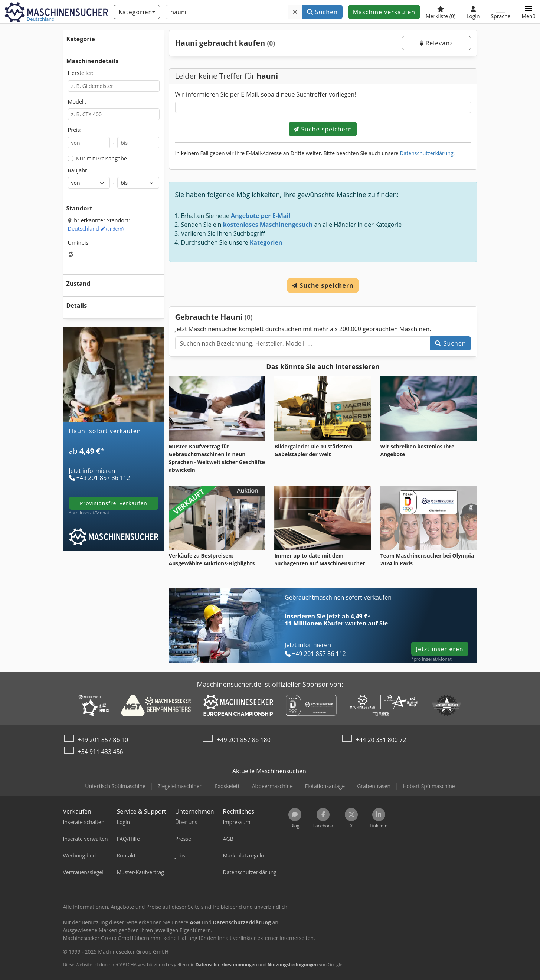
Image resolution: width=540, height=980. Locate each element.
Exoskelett (227, 786)
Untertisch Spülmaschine (115, 786)
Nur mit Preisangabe (101, 158)
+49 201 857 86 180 (244, 740)
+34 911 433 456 (101, 752)
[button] (528, 12)
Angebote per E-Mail (261, 216)
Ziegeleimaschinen (180, 786)
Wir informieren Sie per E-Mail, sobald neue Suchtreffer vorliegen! (266, 94)
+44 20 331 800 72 (381, 740)
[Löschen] (295, 12)
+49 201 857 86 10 (103, 740)
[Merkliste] (441, 12)
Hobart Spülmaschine (429, 786)
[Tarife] (114, 460)
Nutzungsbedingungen (293, 965)
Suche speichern (323, 129)
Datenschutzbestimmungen (226, 965)
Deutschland (96, 228)
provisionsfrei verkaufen (114, 503)
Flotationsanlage (325, 786)
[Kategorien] (137, 12)
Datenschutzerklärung (426, 153)
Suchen (322, 12)
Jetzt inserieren (440, 649)
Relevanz (436, 43)
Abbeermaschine (272, 786)
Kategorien (266, 242)
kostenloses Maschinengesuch (268, 225)
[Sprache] (500, 12)
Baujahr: (78, 170)
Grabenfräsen (374, 786)
